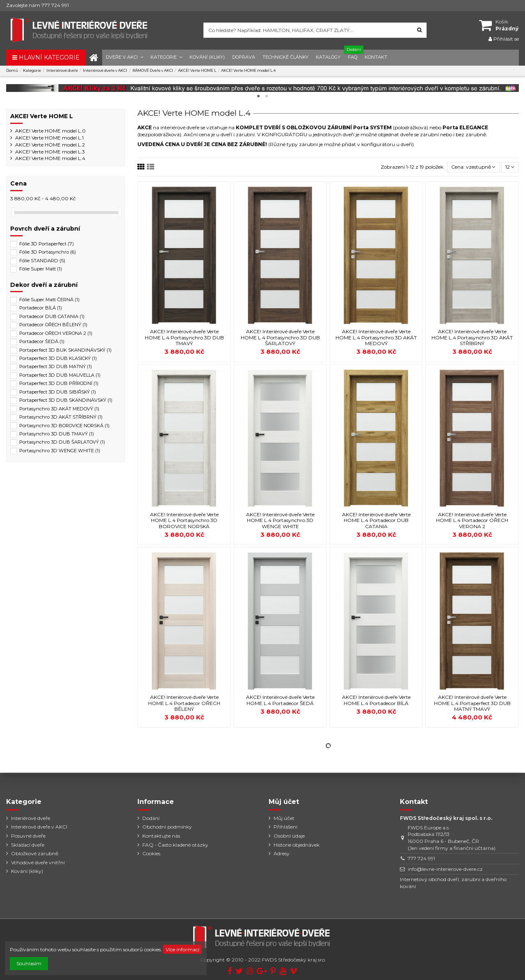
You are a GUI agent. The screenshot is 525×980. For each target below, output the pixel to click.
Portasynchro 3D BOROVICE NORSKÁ (64, 426)
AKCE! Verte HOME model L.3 (50, 152)
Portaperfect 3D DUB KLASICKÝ (58, 358)
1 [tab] (258, 96)
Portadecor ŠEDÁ (42, 341)
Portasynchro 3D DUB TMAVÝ (57, 434)
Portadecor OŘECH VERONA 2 (56, 333)
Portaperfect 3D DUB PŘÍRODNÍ (59, 383)
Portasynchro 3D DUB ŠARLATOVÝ (62, 442)
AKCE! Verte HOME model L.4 (50, 158)
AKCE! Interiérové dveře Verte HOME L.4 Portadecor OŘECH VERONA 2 (472, 520)
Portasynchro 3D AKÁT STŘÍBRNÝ (61, 417)
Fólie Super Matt (41, 269)
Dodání (151, 818)
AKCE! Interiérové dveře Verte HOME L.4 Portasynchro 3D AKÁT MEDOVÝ (376, 337)
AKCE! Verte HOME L (42, 116)
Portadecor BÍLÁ (41, 308)
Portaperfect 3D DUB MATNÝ (56, 366)
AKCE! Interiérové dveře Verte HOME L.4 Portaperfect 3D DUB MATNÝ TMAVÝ (472, 703)
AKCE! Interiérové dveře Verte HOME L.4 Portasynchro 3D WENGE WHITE (280, 520)
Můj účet (284, 818)
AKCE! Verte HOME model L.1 (49, 138)
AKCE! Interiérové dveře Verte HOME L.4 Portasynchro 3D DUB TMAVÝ (184, 337)
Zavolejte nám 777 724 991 (38, 5)
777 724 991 (421, 858)
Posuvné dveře (28, 836)
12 (510, 167)
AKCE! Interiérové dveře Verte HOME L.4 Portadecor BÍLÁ (376, 700)
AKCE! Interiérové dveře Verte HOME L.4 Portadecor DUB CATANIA (376, 520)
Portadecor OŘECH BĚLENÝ (53, 325)
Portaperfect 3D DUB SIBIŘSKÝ (58, 392)
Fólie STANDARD (42, 261)
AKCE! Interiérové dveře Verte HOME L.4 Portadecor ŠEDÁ (280, 700)
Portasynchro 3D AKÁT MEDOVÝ (59, 409)
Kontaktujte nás (161, 836)
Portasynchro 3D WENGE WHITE (60, 451)
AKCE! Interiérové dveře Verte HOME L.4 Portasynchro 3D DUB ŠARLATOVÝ (280, 337)
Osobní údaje (289, 836)
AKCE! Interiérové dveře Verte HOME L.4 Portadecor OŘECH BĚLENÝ (184, 703)
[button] (124, 58)
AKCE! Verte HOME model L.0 (50, 131)
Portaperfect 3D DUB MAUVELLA (60, 375)
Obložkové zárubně (35, 853)
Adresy (282, 853)
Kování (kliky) (27, 871)
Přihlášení (285, 827)
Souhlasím (29, 963)
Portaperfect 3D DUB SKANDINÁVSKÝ (66, 400)
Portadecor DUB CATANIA (52, 316)
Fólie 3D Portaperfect (47, 244)
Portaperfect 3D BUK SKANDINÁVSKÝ (65, 350)
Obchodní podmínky (167, 827)
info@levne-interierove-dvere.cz (445, 869)
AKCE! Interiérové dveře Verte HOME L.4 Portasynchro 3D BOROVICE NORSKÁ (184, 520)
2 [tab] (267, 96)
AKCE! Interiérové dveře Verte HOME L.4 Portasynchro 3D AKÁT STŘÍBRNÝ (472, 337)
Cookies (151, 853)
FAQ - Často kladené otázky (175, 845)
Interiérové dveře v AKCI (39, 827)
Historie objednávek (297, 845)
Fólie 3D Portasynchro (48, 252)
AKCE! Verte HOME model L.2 (50, 145)
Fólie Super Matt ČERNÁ (49, 300)
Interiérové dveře (31, 818)
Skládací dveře (28, 845)
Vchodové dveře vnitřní (38, 862)
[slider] (13, 212)
